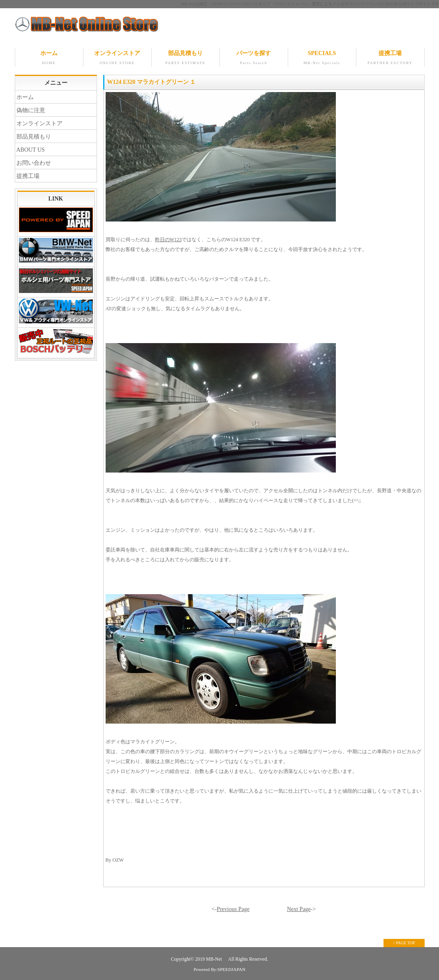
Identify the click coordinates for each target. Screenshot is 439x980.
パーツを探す (254, 58)
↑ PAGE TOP (404, 943)
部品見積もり (186, 58)
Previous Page (233, 909)
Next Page (299, 909)
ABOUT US (31, 150)
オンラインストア (117, 58)
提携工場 (390, 58)
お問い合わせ (34, 163)
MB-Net (215, 959)
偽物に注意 (31, 110)
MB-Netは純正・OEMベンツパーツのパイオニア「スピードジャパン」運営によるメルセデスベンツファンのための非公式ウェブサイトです (310, 4)
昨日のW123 (168, 240)
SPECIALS (322, 58)
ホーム (49, 58)
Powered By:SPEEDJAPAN (219, 969)
